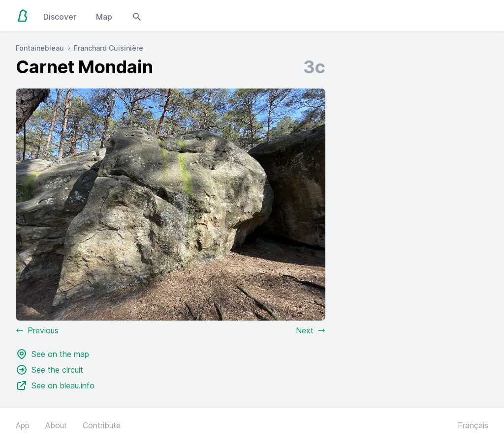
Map (104, 17)
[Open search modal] (137, 16)
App (23, 425)
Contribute (102, 425)
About (56, 425)
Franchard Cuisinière (109, 48)
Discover (60, 17)
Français (473, 425)
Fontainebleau (40, 48)
